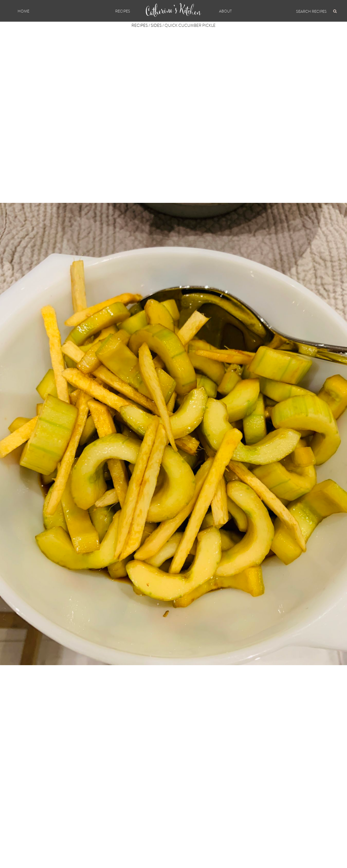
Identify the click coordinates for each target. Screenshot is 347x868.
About (225, 11)
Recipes (123, 11)
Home (23, 11)
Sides (156, 25)
